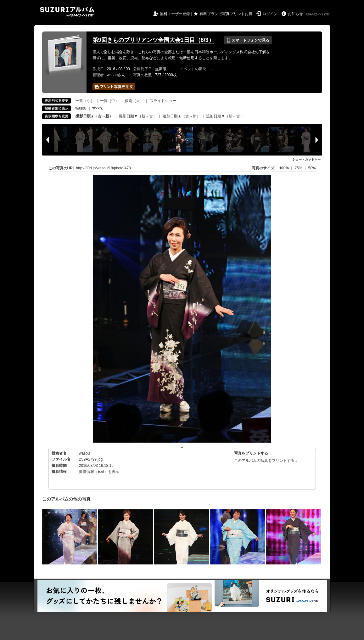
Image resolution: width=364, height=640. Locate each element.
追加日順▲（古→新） (182, 116)
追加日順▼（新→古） (225, 116)
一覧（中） (109, 101)
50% (312, 168)
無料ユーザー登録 (175, 14)
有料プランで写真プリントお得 (226, 14)
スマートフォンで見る (248, 40)
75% (299, 168)
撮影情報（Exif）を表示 (99, 472)
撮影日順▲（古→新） (94, 116)
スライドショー (163, 101)
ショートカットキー (306, 159)
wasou (81, 108)
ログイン (270, 14)
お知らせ (295, 14)
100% (284, 168)
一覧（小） (85, 101)
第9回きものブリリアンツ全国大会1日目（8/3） (153, 40)
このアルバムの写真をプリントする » (266, 461)
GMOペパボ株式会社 (318, 14)
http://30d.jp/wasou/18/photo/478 (104, 168)
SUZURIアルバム (67, 12)
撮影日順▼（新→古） (138, 116)
